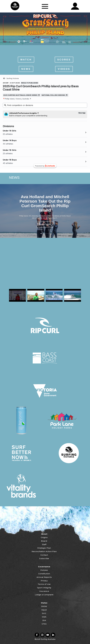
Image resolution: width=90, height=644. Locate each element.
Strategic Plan (44, 548)
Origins (44, 537)
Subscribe (44, 558)
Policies (44, 570)
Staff (44, 544)
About (44, 534)
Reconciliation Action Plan (44, 551)
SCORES (64, 60)
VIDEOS (64, 69)
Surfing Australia (48, 639)
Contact (44, 555)
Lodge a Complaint (44, 595)
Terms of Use (44, 584)
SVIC (44, 613)
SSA (44, 620)
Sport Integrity (44, 588)
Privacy (44, 581)
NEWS (26, 69)
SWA (44, 617)
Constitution (44, 574)
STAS (44, 624)
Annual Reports (44, 577)
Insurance (44, 591)
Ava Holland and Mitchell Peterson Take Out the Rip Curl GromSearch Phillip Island (45, 204)
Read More (45, 224)
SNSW (44, 606)
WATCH (26, 60)
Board (44, 541)
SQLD (44, 610)
